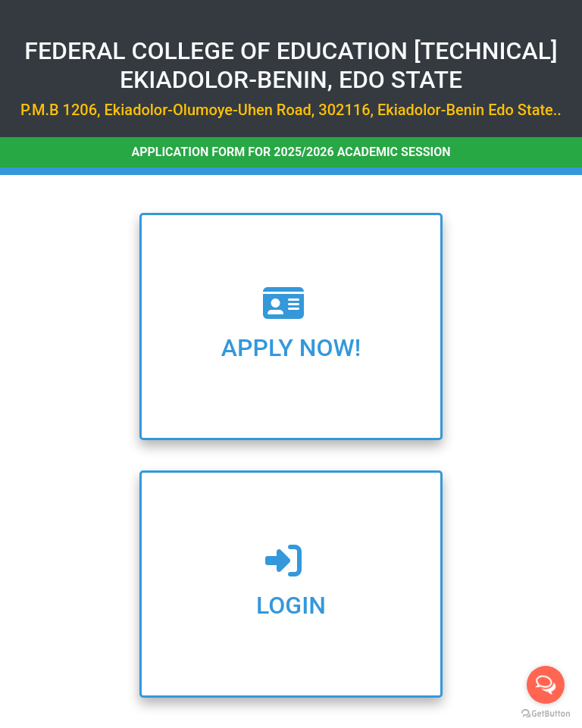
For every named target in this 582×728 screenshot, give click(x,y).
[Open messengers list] (546, 685)
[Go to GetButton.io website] (546, 713)
